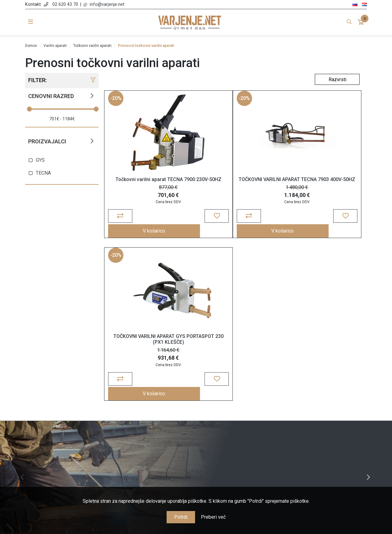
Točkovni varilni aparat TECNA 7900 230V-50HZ (136, 187)
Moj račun (240, 408)
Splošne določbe (153, 417)
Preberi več (213, 517)
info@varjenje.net (107, 4)
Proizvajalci (47, 141)
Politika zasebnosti (153, 426)
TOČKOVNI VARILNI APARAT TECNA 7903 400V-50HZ (201, 190)
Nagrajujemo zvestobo (152, 452)
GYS (40, 160)
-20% (117, 103)
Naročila (240, 417)
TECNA (43, 173)
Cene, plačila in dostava (153, 435)
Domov (31, 46)
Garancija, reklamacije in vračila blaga (152, 443)
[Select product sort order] (337, 79)
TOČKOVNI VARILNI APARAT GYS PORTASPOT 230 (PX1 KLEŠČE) (265, 193)
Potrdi (181, 517)
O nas (153, 408)
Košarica (240, 426)
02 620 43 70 (65, 4)
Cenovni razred (51, 96)
